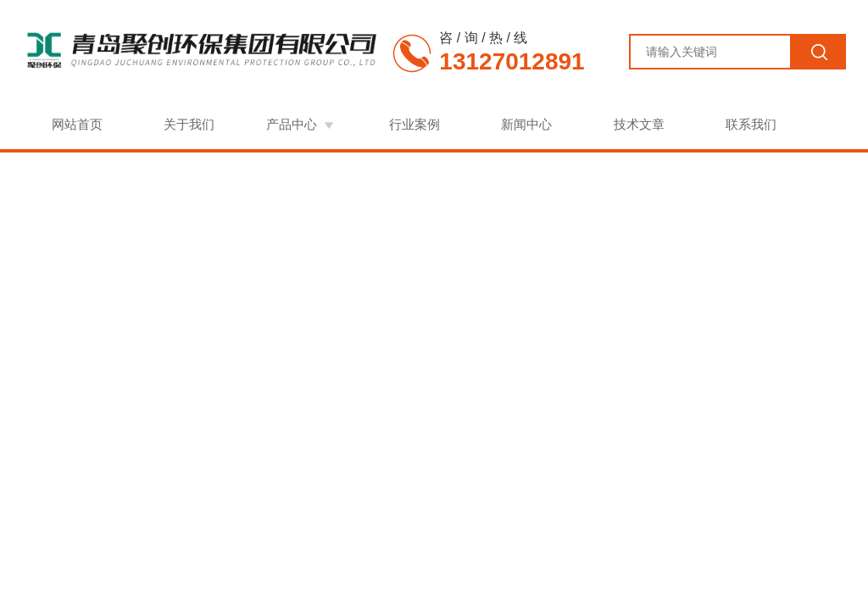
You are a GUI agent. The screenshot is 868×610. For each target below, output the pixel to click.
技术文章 (639, 124)
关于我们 (189, 124)
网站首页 (77, 124)
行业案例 (415, 124)
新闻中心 (526, 124)
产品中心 (292, 124)
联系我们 (751, 124)
